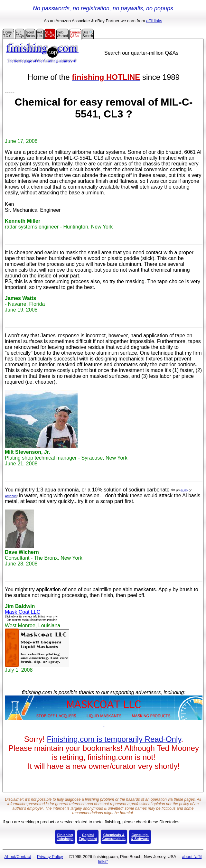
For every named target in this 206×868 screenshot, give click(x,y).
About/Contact (18, 857)
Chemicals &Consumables (114, 837)
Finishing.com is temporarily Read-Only (114, 739)
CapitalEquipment (88, 837)
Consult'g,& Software (140, 837)
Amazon (11, 496)
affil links (154, 21)
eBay (184, 490)
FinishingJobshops (65, 837)
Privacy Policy (50, 857)
